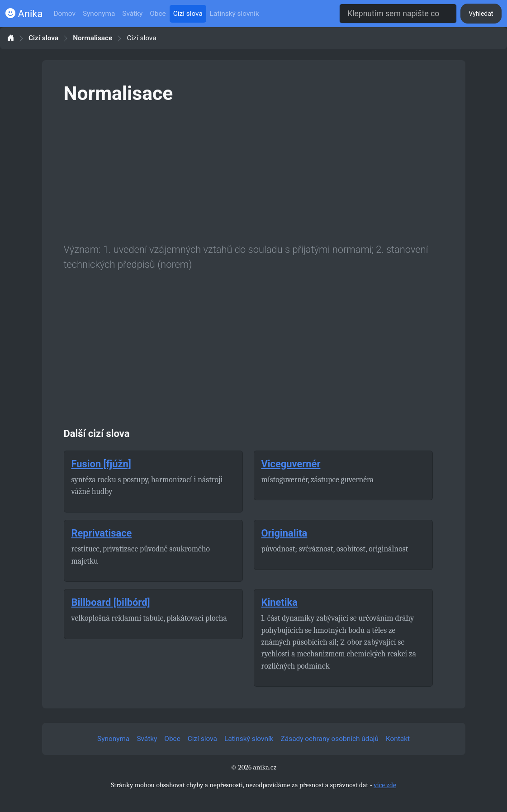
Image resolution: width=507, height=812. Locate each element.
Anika (24, 14)
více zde (385, 785)
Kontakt (398, 739)
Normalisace (92, 38)
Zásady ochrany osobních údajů (330, 739)
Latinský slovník (235, 14)
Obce (158, 14)
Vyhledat (481, 14)
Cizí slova (188, 14)
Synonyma (99, 14)
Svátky (132, 14)
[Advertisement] (254, 172)
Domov (64, 14)
